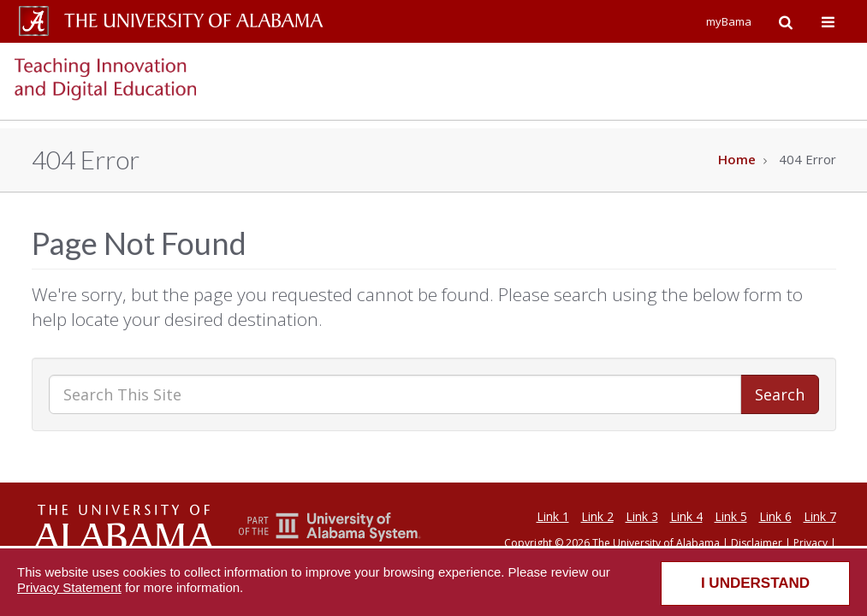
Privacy (811, 543)
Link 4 (686, 516)
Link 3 (642, 516)
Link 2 (597, 516)
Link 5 (731, 516)
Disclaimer (757, 543)
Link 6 (775, 516)
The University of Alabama (656, 543)
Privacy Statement (69, 587)
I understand (755, 583)
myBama (729, 21)
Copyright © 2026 (547, 543)
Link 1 (553, 516)
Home (737, 159)
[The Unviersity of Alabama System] (330, 537)
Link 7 (820, 516)
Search (780, 394)
